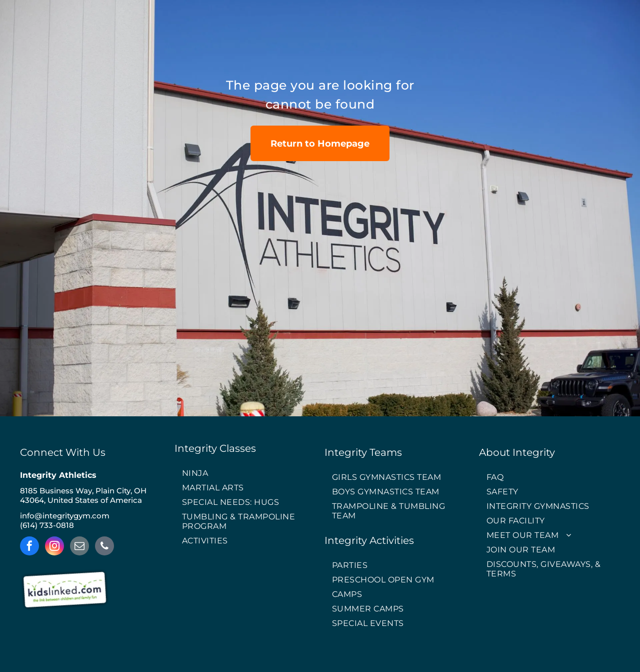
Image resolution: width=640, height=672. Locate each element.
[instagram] (54, 547)
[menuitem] (245, 474)
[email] (79, 547)
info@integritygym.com (65, 516)
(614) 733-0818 (47, 525)
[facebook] (29, 547)
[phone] (104, 547)
